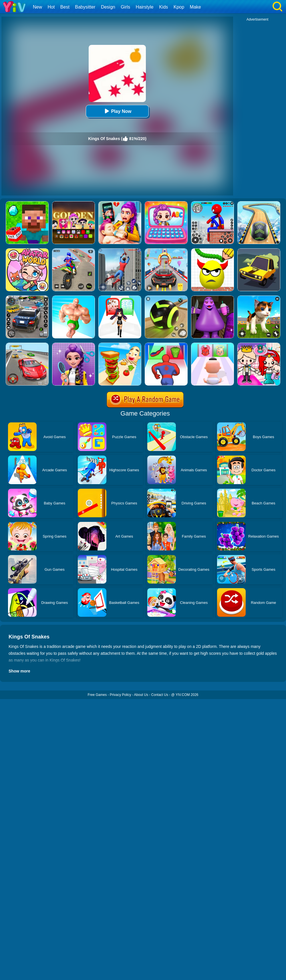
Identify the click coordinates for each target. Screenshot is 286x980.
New (37, 7)
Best (65, 7)
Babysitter (85, 7)
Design (108, 7)
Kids (163, 7)
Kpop (179, 7)
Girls (125, 7)
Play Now (117, 111)
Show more (19, 671)
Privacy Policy (121, 695)
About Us (141, 695)
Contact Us (160, 695)
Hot (51, 7)
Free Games (97, 695)
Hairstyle (145, 7)
